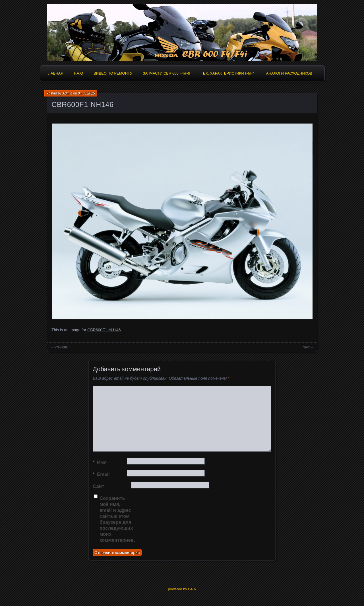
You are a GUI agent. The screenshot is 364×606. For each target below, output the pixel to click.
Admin (67, 93)
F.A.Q (79, 73)
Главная (55, 73)
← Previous (59, 347)
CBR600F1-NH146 (83, 104)
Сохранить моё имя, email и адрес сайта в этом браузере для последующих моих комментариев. (117, 519)
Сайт (98, 486)
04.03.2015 (86, 93)
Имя (100, 462)
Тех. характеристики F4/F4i (228, 73)
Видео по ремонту (113, 73)
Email (101, 474)
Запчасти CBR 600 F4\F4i (167, 73)
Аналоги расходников (289, 73)
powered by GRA (182, 589)
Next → (308, 347)
